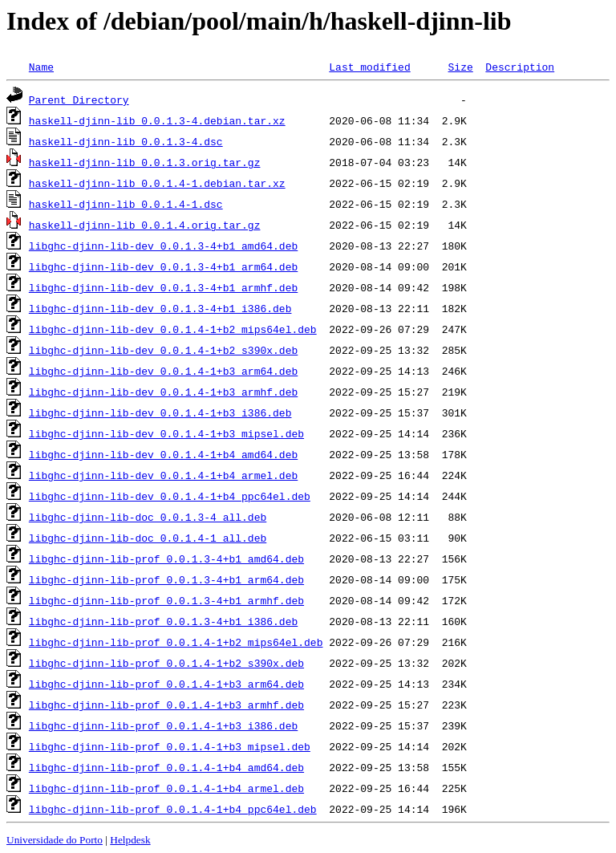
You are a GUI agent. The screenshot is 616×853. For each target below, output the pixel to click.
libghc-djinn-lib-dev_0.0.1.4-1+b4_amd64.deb (163, 454)
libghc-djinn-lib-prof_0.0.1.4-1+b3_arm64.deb (166, 684)
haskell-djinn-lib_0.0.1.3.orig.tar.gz (145, 162)
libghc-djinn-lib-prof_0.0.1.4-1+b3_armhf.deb (166, 705)
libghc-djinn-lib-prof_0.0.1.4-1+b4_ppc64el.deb (173, 809)
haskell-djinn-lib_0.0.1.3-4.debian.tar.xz (157, 120)
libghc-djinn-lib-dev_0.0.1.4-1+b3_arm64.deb (163, 371)
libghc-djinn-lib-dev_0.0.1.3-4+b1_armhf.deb (163, 287)
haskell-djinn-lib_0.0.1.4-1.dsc (126, 204)
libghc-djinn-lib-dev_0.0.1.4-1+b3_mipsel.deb (166, 433)
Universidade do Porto (55, 840)
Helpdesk (130, 840)
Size (460, 67)
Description (520, 67)
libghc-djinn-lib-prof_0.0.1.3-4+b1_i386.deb (163, 621)
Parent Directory (79, 100)
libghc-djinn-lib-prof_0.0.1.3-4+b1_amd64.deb (166, 559)
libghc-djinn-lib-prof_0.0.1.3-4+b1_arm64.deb (166, 579)
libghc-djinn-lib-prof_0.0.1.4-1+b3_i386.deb (163, 725)
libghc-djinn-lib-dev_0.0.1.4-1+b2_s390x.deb (163, 350)
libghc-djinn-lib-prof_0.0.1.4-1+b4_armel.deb (166, 788)
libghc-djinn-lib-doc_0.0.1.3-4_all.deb (148, 517)
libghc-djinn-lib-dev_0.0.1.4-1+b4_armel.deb (163, 475)
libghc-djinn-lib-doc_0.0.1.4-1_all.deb (148, 538)
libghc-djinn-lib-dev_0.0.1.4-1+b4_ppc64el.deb (170, 496)
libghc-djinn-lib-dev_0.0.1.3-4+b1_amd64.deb (163, 246)
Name (41, 67)
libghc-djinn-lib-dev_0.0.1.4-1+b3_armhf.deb (163, 392)
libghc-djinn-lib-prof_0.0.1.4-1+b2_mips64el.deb (176, 642)
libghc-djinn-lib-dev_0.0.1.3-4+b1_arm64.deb (163, 266)
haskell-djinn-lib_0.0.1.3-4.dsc (126, 141)
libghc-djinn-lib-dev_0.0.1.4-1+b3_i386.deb (160, 412)
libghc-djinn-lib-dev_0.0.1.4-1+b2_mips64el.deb (173, 329)
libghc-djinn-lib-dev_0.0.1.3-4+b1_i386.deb (160, 308)
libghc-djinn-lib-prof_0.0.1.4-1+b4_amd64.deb (166, 767)
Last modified (369, 67)
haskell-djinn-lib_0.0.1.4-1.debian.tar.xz (157, 183)
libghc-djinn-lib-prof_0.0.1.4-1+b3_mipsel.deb (170, 746)
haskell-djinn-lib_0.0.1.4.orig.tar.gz (145, 225)
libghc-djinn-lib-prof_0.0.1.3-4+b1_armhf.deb (166, 600)
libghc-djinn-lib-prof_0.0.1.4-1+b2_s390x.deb (166, 663)
